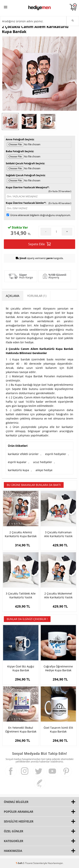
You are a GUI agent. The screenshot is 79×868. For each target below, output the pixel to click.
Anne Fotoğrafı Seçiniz (20, 139)
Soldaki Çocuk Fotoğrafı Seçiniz (25, 163)
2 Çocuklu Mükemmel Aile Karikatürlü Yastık (58, 595)
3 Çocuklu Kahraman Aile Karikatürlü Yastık (58, 534)
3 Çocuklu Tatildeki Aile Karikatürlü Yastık (21, 595)
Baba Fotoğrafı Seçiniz (20, 151)
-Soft (19, 863)
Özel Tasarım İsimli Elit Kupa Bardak (58, 730)
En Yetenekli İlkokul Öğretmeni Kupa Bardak (21, 730)
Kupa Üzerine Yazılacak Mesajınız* (27, 187)
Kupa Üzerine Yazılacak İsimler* (26, 203)
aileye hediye (44, 470)
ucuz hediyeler (43, 462)
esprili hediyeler (56, 454)
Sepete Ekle (39, 244)
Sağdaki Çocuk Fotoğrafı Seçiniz (25, 175)
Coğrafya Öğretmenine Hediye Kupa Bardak (58, 668)
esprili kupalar (17, 462)
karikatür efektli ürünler (23, 454)
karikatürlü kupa (18, 470)
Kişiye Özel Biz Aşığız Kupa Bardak (21, 668)
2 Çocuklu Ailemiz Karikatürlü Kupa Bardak (21, 534)
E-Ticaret (28, 863)
